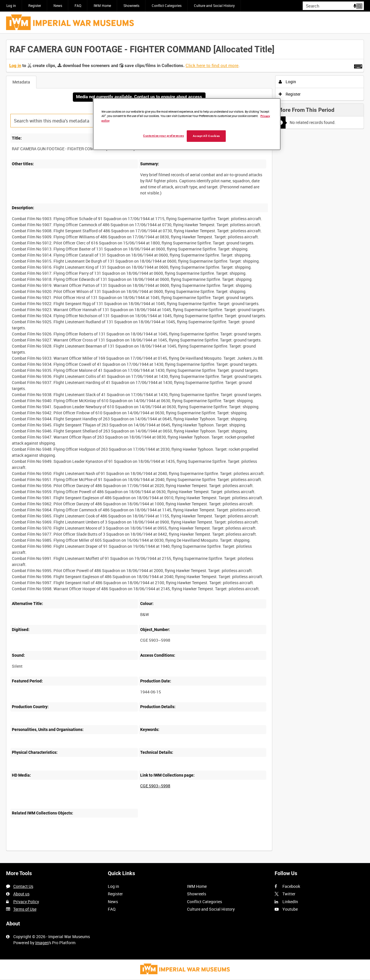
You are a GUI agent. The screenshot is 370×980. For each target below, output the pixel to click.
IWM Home (102, 5)
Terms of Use (25, 909)
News (58, 5)
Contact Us (23, 886)
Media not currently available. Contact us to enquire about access (139, 97)
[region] (187, 124)
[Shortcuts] (358, 65)
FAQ (78, 5)
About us (21, 894)
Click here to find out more (212, 65)
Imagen (42, 943)
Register (35, 5)
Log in (11, 5)
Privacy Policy (26, 902)
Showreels (131, 5)
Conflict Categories (167, 5)
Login (287, 82)
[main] (185, 448)
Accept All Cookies (206, 136)
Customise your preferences (163, 136)
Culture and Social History (214, 5)
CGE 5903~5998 (155, 786)
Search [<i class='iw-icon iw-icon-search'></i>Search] (361, 5)
